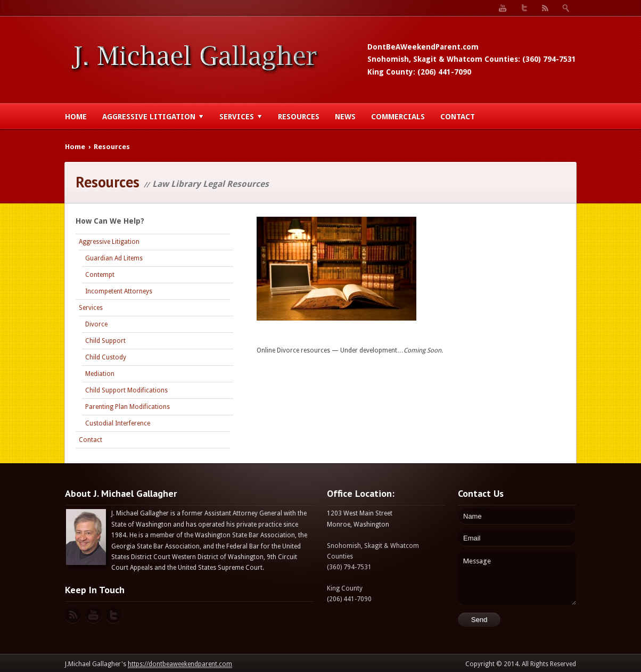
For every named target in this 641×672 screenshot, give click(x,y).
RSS (545, 8)
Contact (458, 117)
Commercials (398, 117)
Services (241, 117)
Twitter (524, 8)
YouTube (503, 8)
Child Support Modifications (126, 390)
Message (517, 578)
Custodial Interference (118, 423)
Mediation (100, 374)
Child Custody (106, 357)
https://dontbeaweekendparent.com (180, 664)
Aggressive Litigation (153, 117)
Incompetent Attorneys (119, 291)
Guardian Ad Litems (114, 258)
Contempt (100, 275)
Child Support (105, 341)
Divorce (96, 324)
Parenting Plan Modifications (128, 407)
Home (76, 117)
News (345, 117)
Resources (299, 117)
